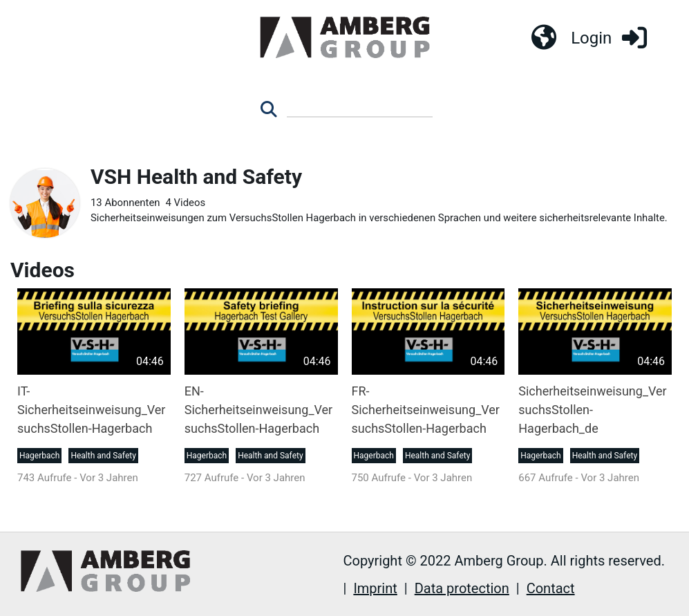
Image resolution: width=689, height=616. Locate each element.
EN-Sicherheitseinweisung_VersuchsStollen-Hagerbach (258, 410)
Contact (551, 588)
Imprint (375, 588)
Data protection (462, 588)
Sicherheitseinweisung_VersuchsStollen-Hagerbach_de (592, 410)
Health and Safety (103, 456)
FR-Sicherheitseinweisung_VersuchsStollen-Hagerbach (426, 410)
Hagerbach (39, 456)
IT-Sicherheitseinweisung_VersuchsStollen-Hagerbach (91, 410)
